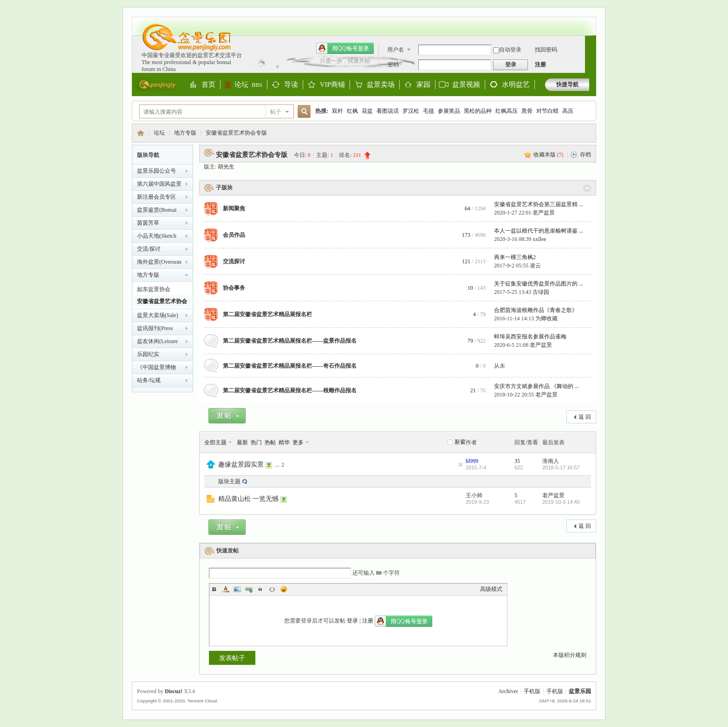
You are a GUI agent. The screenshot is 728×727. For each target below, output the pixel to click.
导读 (291, 85)
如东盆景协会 (154, 289)
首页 (208, 85)
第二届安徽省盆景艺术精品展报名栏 (267, 314)
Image (237, 589)
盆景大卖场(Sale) (158, 315)
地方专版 (185, 133)
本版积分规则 (570, 655)
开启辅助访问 (587, 21)
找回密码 (546, 50)
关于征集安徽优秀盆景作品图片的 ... (539, 284)
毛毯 (429, 111)
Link (249, 589)
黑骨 (527, 111)
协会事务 (234, 288)
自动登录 (507, 50)
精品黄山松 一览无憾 (248, 499)
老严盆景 (544, 213)
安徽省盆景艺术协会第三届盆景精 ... (539, 204)
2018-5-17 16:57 (561, 467)
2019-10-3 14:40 (561, 502)
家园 (423, 85)
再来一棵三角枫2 (515, 257)
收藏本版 (549, 155)
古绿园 (541, 292)
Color (226, 589)
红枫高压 (507, 111)
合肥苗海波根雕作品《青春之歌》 (536, 310)
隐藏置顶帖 (461, 465)
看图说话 (388, 111)
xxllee (539, 239)
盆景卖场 (381, 85)
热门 (256, 442)
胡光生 (226, 167)
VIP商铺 (332, 85)
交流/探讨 (149, 249)
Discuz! (174, 691)
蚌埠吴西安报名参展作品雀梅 (530, 337)
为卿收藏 (546, 318)
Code (272, 589)
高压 (568, 111)
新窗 (460, 442)
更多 (298, 442)
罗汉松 (411, 111)
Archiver (508, 691)
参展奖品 (449, 111)
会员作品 (234, 235)
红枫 (352, 111)
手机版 (532, 691)
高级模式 (491, 589)
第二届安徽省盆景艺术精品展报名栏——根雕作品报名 (290, 390)
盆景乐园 (141, 133)
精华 (284, 442)
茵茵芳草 (148, 223)
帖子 (276, 112)
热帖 (270, 442)
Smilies (284, 589)
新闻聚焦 (234, 208)
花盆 (367, 111)
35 (517, 461)
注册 (540, 65)
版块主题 (229, 481)
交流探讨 (234, 261)
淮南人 (551, 461)
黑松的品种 (478, 111)
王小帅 (474, 495)
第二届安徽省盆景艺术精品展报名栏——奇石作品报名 (290, 366)
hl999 (472, 461)
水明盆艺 (516, 84)
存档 (585, 155)
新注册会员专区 (156, 197)
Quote (260, 589)
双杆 (338, 111)
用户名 (396, 50)
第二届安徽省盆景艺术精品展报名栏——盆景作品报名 (290, 341)
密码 (393, 65)
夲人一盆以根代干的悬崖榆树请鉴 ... (539, 231)
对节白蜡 (547, 111)
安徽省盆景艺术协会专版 (236, 133)
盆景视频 (466, 84)
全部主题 (215, 442)
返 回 (585, 417)
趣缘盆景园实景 (241, 464)
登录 (352, 621)
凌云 (535, 266)
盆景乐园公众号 (156, 171)
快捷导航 (567, 84)
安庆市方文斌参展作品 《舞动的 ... (536, 386)
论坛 (248, 84)
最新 (242, 442)
